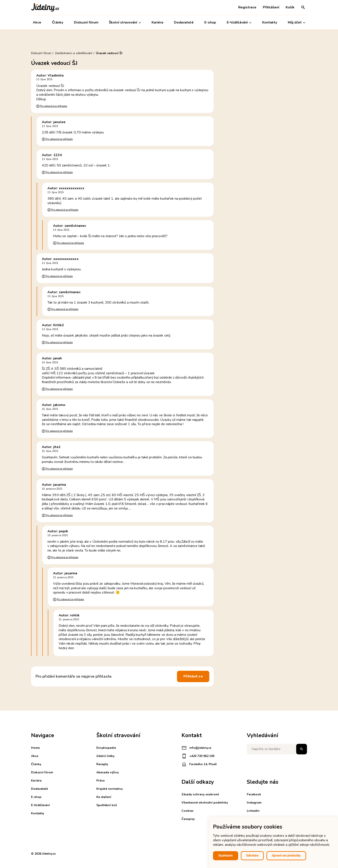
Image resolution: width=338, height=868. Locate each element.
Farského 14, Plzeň (199, 764)
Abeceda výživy (108, 772)
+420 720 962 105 (198, 756)
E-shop (210, 22)
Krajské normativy (110, 789)
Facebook (254, 794)
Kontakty (270, 22)
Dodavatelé (184, 22)
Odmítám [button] (252, 855)
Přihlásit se (193, 676)
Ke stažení (104, 797)
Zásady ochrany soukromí (200, 794)
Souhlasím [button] (226, 855)
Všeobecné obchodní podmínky (205, 803)
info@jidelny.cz (196, 748)
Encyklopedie (106, 748)
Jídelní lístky (105, 756)
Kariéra (158, 22)
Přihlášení (271, 7)
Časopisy (188, 819)
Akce (37, 22)
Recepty (102, 764)
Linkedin (253, 811)
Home (35, 748)
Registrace (247, 7)
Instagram (254, 803)
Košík (290, 7)
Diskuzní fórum (86, 22)
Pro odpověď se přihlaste (53, 106)
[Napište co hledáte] (277, 749)
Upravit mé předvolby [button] (286, 855)
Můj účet (297, 23)
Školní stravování (125, 23)
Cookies (187, 811)
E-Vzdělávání (239, 23)
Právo (101, 781)
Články (58, 22)
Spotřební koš (107, 805)
